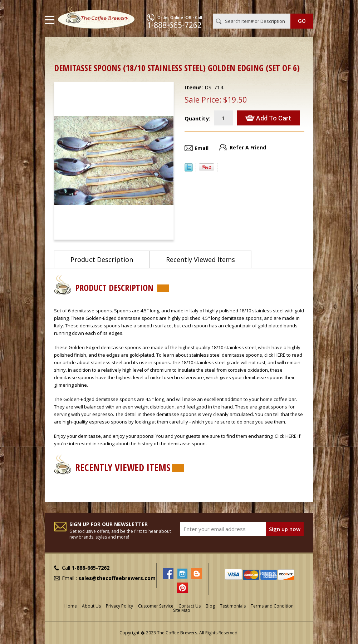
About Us (91, 606)
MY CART (303, 7)
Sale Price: (203, 100)
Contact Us (190, 606)
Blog (210, 606)
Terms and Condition (272, 606)
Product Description (102, 259)
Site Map (182, 610)
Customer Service (156, 606)
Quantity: (197, 118)
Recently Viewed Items (200, 259)
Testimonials (233, 606)
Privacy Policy (119, 606)
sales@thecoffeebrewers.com (117, 578)
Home (61, 48)
